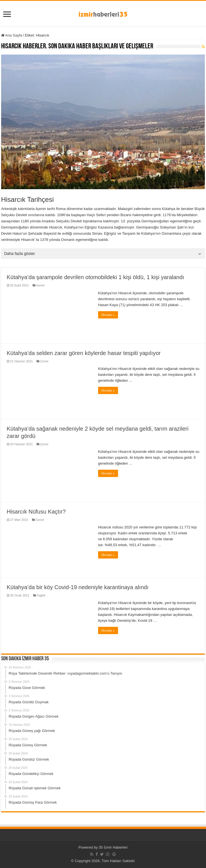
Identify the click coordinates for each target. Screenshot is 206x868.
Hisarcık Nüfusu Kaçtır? (36, 512)
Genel (40, 285)
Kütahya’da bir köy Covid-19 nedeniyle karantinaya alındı (78, 587)
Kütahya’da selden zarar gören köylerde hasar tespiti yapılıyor (84, 353)
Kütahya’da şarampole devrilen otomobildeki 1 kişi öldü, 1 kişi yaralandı (95, 277)
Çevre (44, 361)
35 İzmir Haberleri (113, 847)
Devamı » (108, 315)
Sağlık (41, 595)
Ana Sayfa (12, 35)
